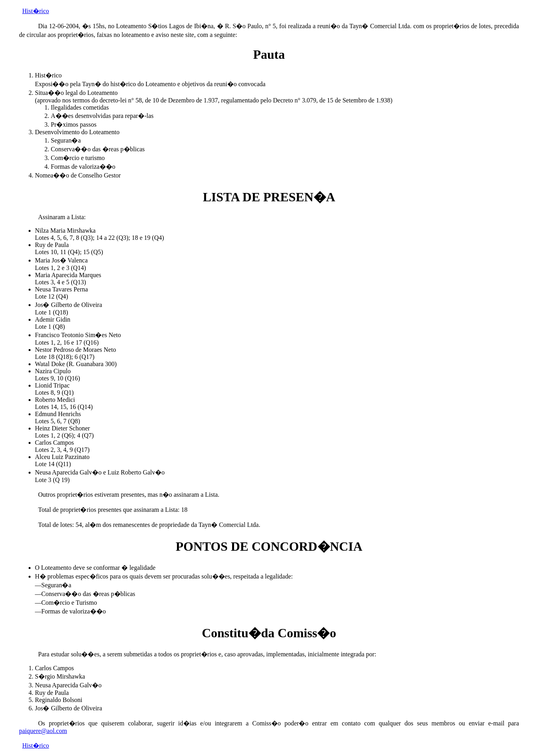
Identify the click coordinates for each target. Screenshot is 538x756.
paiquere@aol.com (43, 731)
